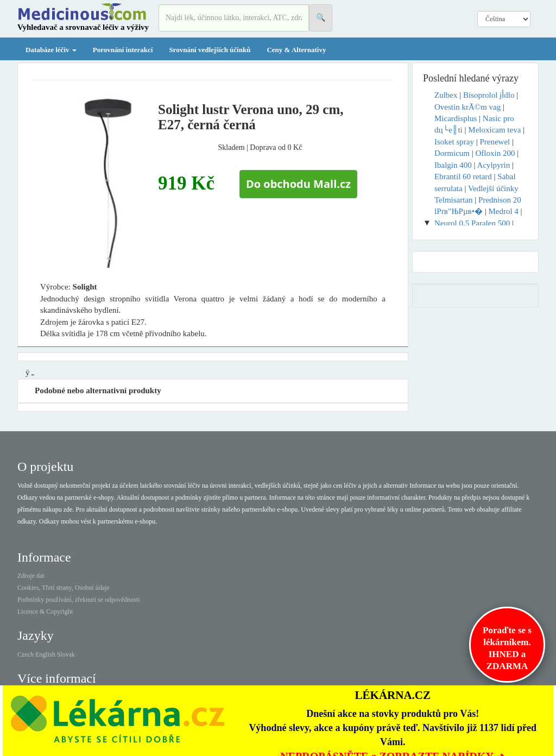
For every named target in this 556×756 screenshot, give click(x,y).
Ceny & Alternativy (296, 50)
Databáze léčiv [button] (51, 50)
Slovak (66, 654)
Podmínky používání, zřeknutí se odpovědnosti (79, 600)
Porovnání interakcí (123, 50)
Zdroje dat (31, 576)
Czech (26, 654)
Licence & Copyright (45, 612)
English (45, 654)
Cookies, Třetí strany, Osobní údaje (64, 588)
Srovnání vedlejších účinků (210, 50)
